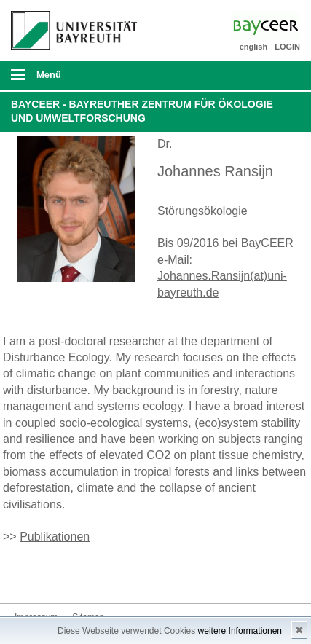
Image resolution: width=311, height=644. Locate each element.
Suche (272, 76)
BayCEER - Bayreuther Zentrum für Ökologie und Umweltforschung (142, 111)
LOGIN (287, 47)
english (254, 47)
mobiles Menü (69, 79)
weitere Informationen (240, 631)
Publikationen (55, 537)
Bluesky (26, 576)
